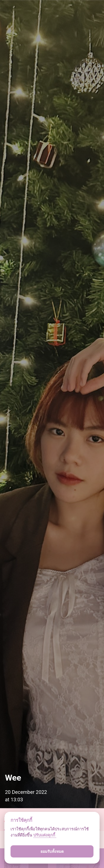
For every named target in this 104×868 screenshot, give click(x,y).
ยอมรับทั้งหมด (52, 851)
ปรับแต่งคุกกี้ (45, 835)
